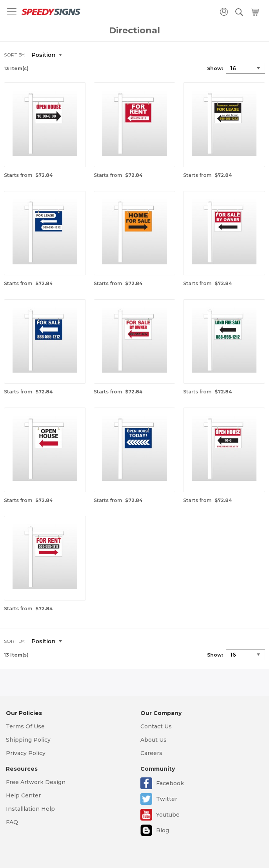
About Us (154, 740)
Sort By (14, 55)
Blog (163, 830)
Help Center (23, 795)
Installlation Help (30, 809)
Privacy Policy (26, 753)
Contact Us (156, 726)
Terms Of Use (25, 726)
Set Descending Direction (74, 55)
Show (214, 68)
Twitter (167, 799)
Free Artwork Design (36, 782)
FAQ (12, 822)
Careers (151, 753)
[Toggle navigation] (12, 12)
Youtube (168, 815)
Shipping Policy (28, 740)
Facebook (170, 783)
